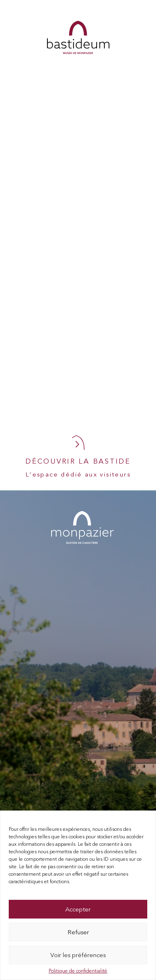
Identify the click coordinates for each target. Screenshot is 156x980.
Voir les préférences (78, 955)
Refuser (78, 932)
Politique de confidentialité (78, 971)
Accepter (78, 909)
